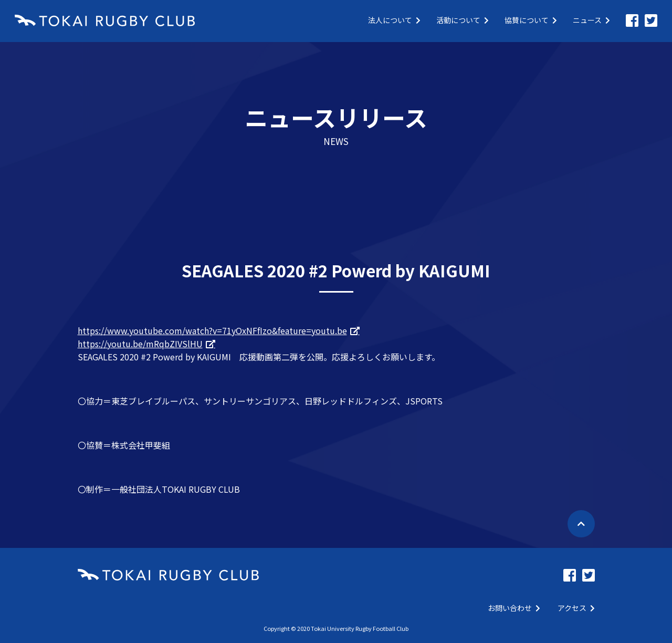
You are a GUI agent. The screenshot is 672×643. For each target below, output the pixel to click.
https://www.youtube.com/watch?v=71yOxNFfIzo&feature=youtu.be (212, 330)
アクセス (576, 608)
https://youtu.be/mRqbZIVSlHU (140, 344)
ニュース (591, 20)
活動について (463, 20)
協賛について (531, 20)
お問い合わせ (514, 608)
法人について (394, 20)
